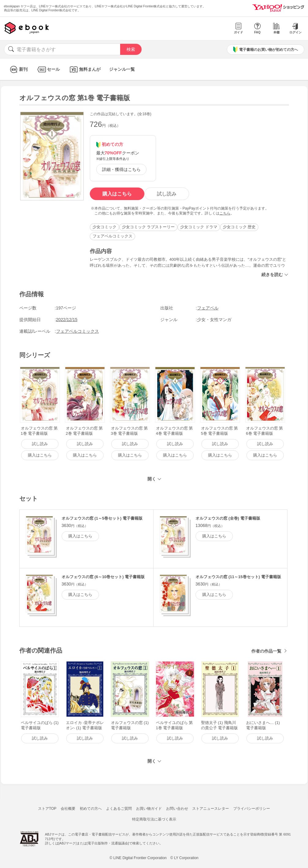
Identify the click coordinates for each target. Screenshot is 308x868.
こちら (225, 213)
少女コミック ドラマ (199, 227)
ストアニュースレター (211, 809)
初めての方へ (91, 809)
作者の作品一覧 (266, 651)
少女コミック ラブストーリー (148, 227)
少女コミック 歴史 (239, 227)
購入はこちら (117, 194)
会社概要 (68, 809)
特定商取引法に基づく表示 (154, 819)
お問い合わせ (177, 809)
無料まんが (84, 69)
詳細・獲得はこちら (121, 169)
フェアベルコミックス (112, 236)
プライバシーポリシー (252, 809)
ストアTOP (47, 809)
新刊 (18, 69)
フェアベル (208, 308)
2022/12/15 (67, 320)
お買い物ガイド (149, 809)
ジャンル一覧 (122, 69)
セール (48, 69)
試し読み (167, 194)
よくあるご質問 (119, 809)
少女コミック (105, 227)
